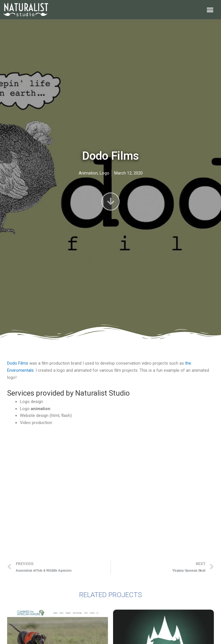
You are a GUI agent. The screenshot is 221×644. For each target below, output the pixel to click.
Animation (88, 173)
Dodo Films (18, 363)
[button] (210, 10)
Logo (105, 173)
